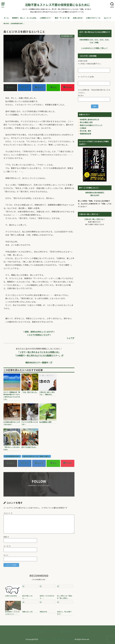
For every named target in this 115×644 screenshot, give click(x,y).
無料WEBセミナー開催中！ (38, 362)
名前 (6, 537)
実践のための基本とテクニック (91, 125)
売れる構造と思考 (86, 122)
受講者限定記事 (85, 134)
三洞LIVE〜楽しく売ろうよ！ (95, 219)
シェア (69, 338)
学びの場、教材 (85, 131)
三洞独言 (83, 128)
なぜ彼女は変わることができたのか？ (12, 423)
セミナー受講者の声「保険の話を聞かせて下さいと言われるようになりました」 (12, 396)
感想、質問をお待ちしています (38, 332)
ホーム (6, 18)
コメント (8, 513)
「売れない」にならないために (12, 448)
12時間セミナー (46, 18)
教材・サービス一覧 (62, 18)
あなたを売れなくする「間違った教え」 (37, 456)
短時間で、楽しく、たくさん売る (24, 18)
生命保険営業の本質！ (13, 456)
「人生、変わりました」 (30, 392)
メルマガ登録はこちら (38, 335)
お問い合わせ (78, 18)
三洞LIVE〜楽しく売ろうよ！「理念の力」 (47, 393)
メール (7, 546)
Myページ (107, 18)
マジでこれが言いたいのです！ (30, 423)
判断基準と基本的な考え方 (90, 119)
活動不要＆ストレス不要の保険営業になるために (57, 5)
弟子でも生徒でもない (29, 447)
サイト (6, 555)
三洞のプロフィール (93, 18)
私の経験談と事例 (45, 422)
